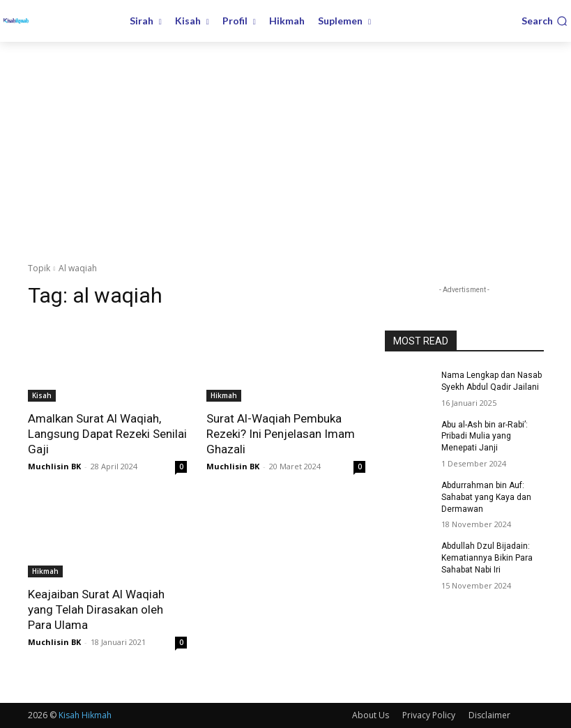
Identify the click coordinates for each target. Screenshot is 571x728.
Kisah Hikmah (85, 715)
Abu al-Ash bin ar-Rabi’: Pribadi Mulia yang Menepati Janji (485, 437)
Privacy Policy (429, 715)
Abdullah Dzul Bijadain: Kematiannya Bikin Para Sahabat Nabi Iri (487, 558)
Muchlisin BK (54, 466)
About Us (371, 715)
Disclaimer (489, 715)
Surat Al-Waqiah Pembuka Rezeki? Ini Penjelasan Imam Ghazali (281, 434)
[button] (545, 21)
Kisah (42, 395)
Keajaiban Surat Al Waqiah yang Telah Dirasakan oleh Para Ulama (96, 609)
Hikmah (224, 395)
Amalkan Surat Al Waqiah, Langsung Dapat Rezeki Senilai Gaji (107, 434)
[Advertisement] (285, 146)
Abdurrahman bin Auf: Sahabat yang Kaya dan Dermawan (486, 497)
